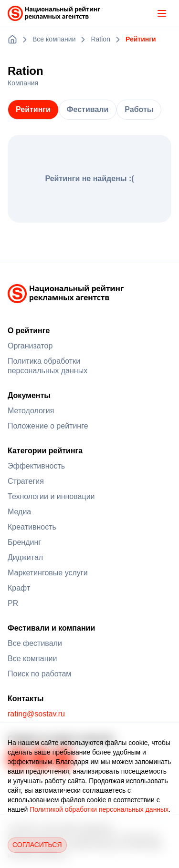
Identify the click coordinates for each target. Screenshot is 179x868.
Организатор (30, 346)
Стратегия (26, 481)
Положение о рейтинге (48, 426)
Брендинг (24, 542)
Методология (31, 411)
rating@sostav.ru (36, 714)
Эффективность (36, 466)
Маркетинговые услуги (48, 573)
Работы (139, 109)
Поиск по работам (39, 674)
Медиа (19, 512)
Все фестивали (35, 643)
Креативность (32, 527)
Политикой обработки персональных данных (99, 809)
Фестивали (88, 109)
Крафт (19, 588)
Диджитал (25, 557)
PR (13, 603)
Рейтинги (33, 109)
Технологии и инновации (51, 496)
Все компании (32, 659)
